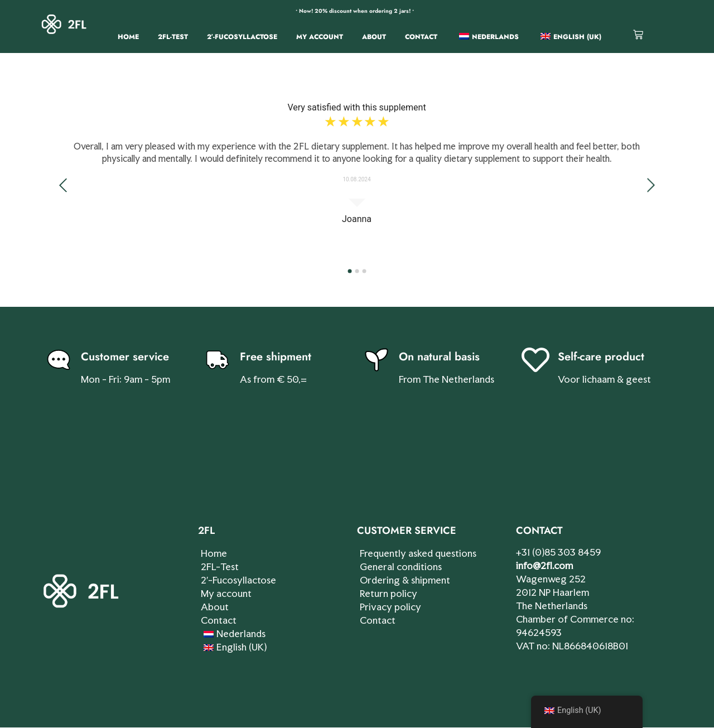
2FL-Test (173, 37)
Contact (421, 37)
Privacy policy (390, 607)
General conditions (401, 567)
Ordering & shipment (405, 580)
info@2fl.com (544, 565)
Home (128, 37)
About (374, 37)
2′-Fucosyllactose (242, 37)
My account (320, 37)
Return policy (389, 593)
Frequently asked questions (418, 553)
